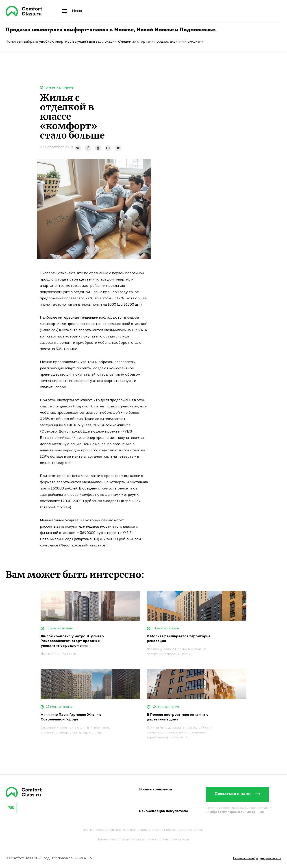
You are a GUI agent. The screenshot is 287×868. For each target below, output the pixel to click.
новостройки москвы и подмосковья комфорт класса (135, 830)
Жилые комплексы (155, 790)
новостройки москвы (127, 840)
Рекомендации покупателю (164, 811)
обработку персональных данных (237, 812)
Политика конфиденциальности (257, 858)
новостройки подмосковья (168, 840)
